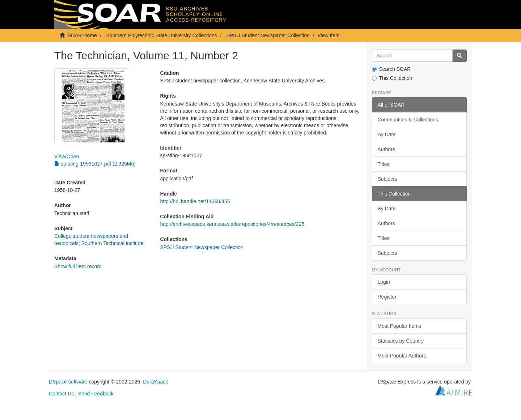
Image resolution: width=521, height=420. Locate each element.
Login (384, 282)
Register (387, 297)
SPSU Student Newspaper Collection (268, 35)
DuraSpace (156, 382)
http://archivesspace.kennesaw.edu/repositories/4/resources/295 (232, 224)
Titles (384, 164)
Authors (386, 149)
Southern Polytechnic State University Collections (162, 35)
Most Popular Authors (402, 356)
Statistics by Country (401, 341)
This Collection (392, 78)
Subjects (387, 179)
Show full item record (78, 266)
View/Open (67, 157)
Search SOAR (391, 69)
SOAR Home (82, 35)
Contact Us (61, 394)
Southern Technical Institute (113, 243)
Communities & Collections (408, 120)
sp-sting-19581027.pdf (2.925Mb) (95, 164)
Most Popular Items (400, 326)
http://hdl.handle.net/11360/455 (195, 201)
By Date (387, 134)
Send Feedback (96, 394)
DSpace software (68, 382)
